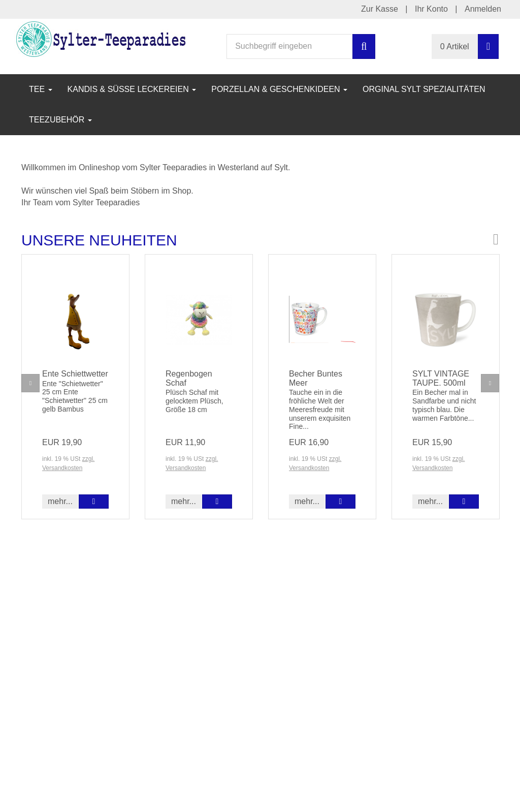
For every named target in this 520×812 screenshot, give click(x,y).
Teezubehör (60, 120)
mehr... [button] (60, 501)
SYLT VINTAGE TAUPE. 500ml (441, 378)
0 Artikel (455, 46)
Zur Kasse (380, 9)
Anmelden (483, 9)
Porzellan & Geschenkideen (279, 89)
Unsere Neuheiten (99, 240)
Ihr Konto (431, 9)
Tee (41, 89)
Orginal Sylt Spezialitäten (424, 89)
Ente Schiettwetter (75, 374)
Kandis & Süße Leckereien (132, 89)
